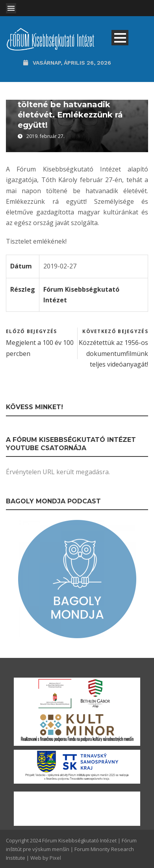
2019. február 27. (45, 136)
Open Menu (11, 8)
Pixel (55, 858)
